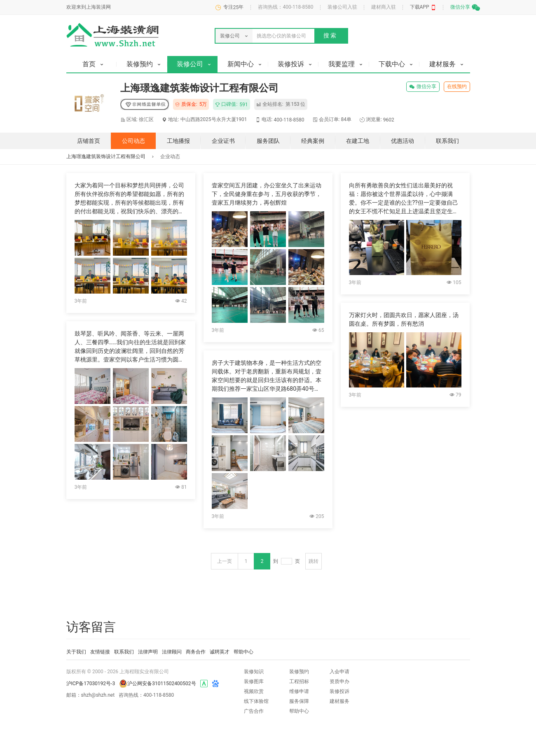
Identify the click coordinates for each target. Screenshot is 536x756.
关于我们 (76, 652)
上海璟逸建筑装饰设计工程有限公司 (106, 156)
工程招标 (299, 681)
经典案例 (313, 141)
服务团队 (268, 141)
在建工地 (358, 141)
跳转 (314, 561)
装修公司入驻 (342, 7)
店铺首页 (89, 141)
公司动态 (133, 141)
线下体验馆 (256, 701)
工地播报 (178, 141)
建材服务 (339, 701)
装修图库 (254, 681)
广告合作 (254, 711)
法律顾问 (172, 652)
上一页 (225, 561)
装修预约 (299, 672)
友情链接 (100, 652)
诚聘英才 (220, 652)
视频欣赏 (254, 691)
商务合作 (196, 652)
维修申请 (299, 691)
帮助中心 (243, 652)
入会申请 (339, 672)
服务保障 (299, 701)
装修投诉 (339, 691)
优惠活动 (403, 141)
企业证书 (223, 141)
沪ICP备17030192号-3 (91, 684)
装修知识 (254, 672)
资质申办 (339, 681)
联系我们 (447, 141)
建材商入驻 (384, 7)
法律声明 (148, 652)
